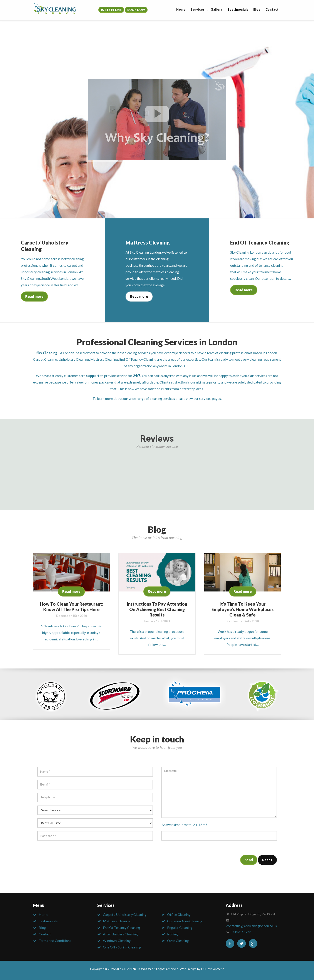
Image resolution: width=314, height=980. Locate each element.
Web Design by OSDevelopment (202, 969)
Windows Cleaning (117, 941)
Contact (45, 934)
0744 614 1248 (111, 10)
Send (249, 860)
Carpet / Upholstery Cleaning (125, 914)
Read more (34, 296)
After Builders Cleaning (120, 934)
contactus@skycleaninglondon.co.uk (252, 926)
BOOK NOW (136, 10)
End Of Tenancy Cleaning (138, 359)
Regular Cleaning (180, 927)
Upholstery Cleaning (74, 359)
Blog (42, 927)
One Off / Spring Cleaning (122, 947)
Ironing (172, 934)
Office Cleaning (179, 914)
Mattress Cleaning (104, 359)
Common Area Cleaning (185, 921)
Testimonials (48, 921)
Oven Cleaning (178, 941)
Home (43, 914)
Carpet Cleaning (45, 359)
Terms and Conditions (55, 941)
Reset (267, 860)
